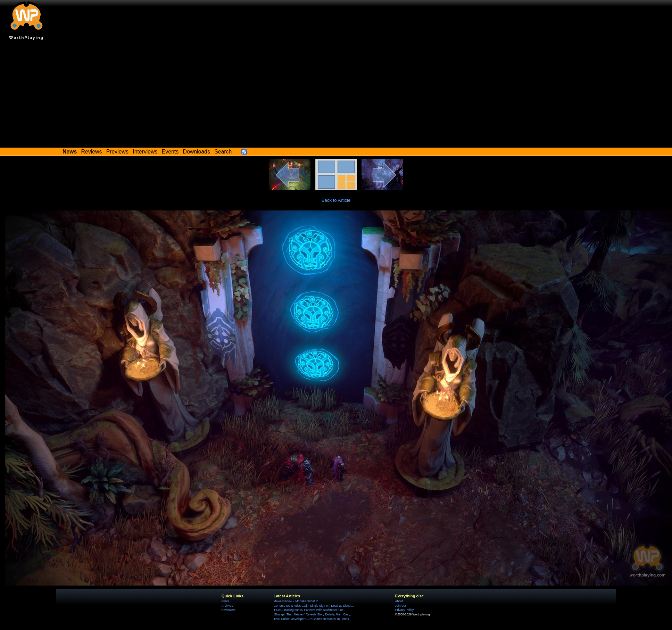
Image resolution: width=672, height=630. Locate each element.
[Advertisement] (336, 96)
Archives (227, 606)
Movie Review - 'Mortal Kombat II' (296, 601)
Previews (117, 152)
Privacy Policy (404, 610)
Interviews (145, 152)
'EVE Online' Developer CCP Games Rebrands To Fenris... (313, 619)
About (399, 601)
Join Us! (401, 606)
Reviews (92, 152)
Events (170, 152)
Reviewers (229, 610)
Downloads (197, 152)
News (225, 601)
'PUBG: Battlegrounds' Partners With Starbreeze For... (309, 610)
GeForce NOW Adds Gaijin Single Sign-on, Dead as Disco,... (314, 606)
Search (223, 152)
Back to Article (336, 200)
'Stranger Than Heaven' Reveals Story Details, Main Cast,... (313, 614)
